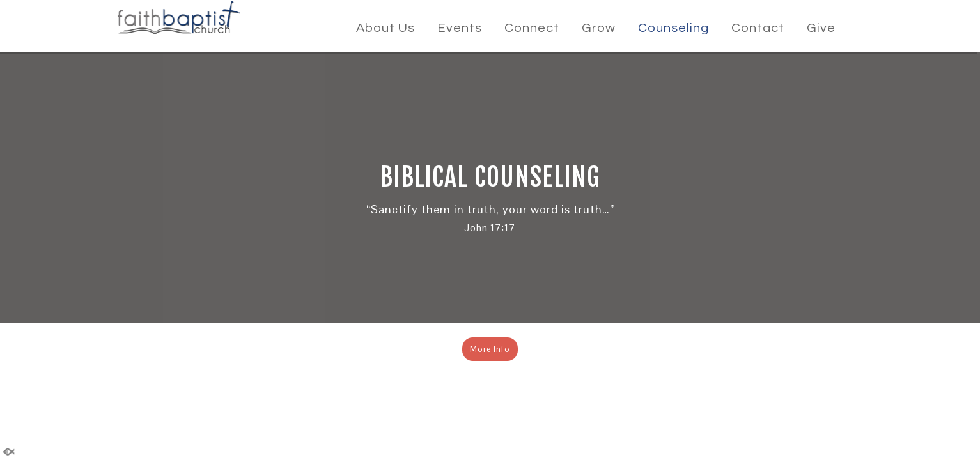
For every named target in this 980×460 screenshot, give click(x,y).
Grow (599, 28)
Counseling (673, 28)
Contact (758, 28)
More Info (490, 349)
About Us (385, 28)
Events (460, 28)
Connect (532, 28)
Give (821, 28)
